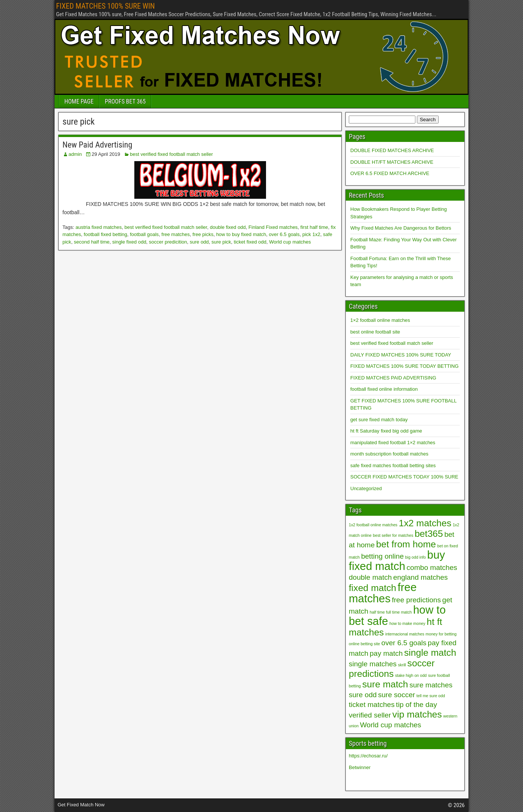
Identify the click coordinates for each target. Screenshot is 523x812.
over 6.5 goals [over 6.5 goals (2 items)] (404, 643)
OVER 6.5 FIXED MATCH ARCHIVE (390, 173)
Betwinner (360, 767)
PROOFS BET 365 (125, 101)
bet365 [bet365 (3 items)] (429, 534)
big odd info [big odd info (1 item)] (416, 557)
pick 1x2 (311, 234)
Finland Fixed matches (273, 227)
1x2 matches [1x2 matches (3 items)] (425, 523)
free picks (203, 234)
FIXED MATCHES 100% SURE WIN (105, 6)
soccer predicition (168, 242)
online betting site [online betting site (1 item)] (364, 644)
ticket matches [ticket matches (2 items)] (372, 705)
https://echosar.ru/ (368, 756)
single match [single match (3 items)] (430, 653)
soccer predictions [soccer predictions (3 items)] (392, 668)
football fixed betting (105, 234)
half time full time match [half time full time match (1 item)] (391, 612)
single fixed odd (129, 242)
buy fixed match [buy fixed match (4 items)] (397, 560)
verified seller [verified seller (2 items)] (370, 715)
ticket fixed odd (250, 242)
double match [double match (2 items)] (370, 577)
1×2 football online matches (380, 320)
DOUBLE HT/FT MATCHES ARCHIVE (392, 162)
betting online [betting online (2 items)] (382, 556)
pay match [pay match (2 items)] (386, 653)
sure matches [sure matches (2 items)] (431, 685)
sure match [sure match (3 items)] (385, 684)
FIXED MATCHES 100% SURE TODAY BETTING (404, 366)
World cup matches (290, 242)
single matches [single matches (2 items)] (373, 664)
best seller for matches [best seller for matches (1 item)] (393, 535)
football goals (144, 234)
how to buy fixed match (241, 234)
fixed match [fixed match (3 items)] (372, 588)
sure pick (221, 242)
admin (75, 154)
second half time (92, 242)
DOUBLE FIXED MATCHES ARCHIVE (392, 150)
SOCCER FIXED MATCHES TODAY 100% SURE (404, 477)
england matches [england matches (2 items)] (420, 577)
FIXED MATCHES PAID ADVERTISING (393, 378)
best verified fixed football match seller (171, 154)
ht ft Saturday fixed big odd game (386, 431)
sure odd (199, 242)
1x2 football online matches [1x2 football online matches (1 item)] (373, 525)
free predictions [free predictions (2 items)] (416, 600)
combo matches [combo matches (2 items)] (432, 567)
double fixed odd (228, 227)
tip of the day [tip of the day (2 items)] (416, 705)
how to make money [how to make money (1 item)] (407, 623)
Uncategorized (366, 488)
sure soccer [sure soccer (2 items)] (397, 695)
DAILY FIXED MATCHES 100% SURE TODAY (401, 355)
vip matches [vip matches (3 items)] (417, 714)
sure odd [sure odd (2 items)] (363, 695)
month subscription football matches (389, 454)
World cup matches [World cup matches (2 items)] (391, 725)
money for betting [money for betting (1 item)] (441, 634)
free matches (176, 234)
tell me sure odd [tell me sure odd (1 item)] (431, 696)
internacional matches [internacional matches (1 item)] (405, 634)
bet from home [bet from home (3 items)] (406, 544)
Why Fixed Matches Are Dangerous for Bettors (401, 228)
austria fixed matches (99, 227)
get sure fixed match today (379, 420)
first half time (314, 227)
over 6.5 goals (284, 234)
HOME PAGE (79, 101)
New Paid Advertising (97, 145)
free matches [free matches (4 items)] (383, 593)
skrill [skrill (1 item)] (402, 665)
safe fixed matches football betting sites (393, 465)
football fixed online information (384, 389)
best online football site (375, 332)
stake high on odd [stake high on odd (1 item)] (411, 675)
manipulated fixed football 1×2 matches (393, 443)
